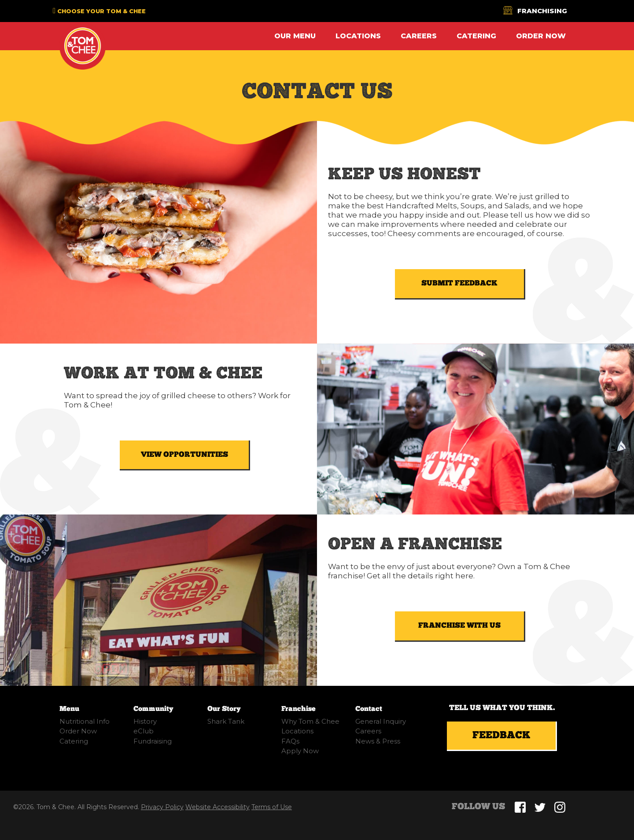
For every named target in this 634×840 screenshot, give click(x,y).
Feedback (501, 736)
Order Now (541, 36)
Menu (69, 709)
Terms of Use (272, 807)
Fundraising (153, 741)
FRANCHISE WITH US (459, 625)
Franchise (299, 709)
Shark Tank (226, 721)
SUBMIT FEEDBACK (459, 283)
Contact (369, 709)
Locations (358, 36)
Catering (476, 36)
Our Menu (295, 36)
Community (153, 709)
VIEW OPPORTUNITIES (184, 455)
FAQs (290, 741)
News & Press (378, 741)
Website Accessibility (217, 807)
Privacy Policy (162, 807)
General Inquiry (381, 721)
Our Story (224, 709)
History (145, 721)
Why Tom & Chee (310, 721)
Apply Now (300, 751)
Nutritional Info (85, 721)
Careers (419, 36)
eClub (144, 731)
